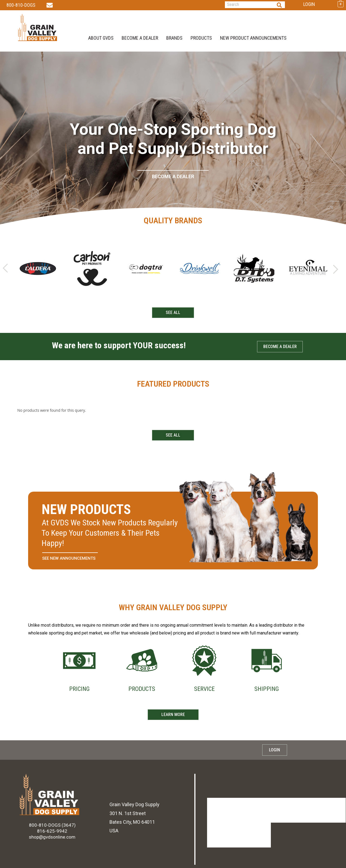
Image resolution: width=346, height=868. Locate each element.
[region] (173, 141)
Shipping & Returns (290, 812)
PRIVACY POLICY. (123, 859)
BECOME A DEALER (140, 37)
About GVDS (101, 37)
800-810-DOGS (21, 5)
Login (309, 4)
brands (174, 37)
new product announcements (253, 37)
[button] (5, 270)
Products (201, 37)
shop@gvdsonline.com (52, 839)
